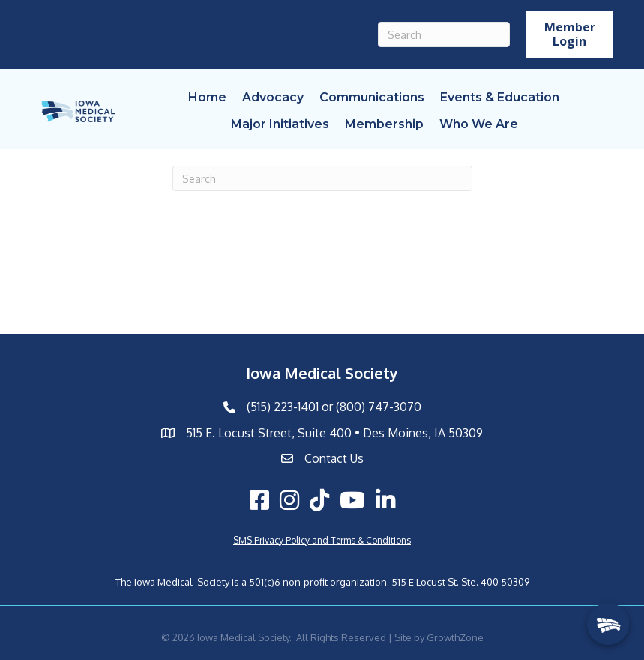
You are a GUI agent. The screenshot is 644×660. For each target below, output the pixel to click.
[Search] (444, 34)
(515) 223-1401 (283, 406)
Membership (384, 124)
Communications (372, 97)
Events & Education (500, 97)
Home (207, 97)
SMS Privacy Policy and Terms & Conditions (322, 540)
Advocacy (273, 97)
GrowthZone (455, 637)
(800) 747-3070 (379, 406)
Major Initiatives (280, 124)
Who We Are (479, 124)
